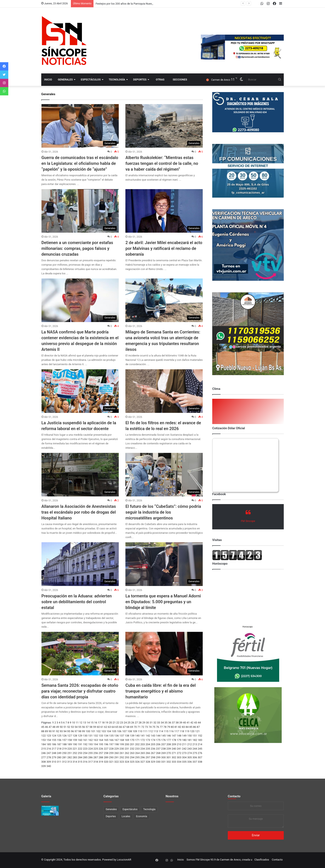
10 (73, 723)
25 (129, 723)
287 (96, 757)
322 (116, 762)
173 (148, 740)
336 (189, 762)
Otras (160, 80)
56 (83, 727)
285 (85, 757)
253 (80, 753)
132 (96, 736)
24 (125, 723)
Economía (141, 816)
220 (70, 749)
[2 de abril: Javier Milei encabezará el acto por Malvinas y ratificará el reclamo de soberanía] (164, 211)
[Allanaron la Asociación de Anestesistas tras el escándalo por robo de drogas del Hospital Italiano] (80, 475)
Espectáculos (91, 80)
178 (174, 740)
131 (90, 736)
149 (184, 736)
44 (199, 723)
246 (44, 753)
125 (59, 736)
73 (146, 727)
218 (59, 749)
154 (49, 740)
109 (135, 731)
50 (61, 727)
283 (75, 757)
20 (111, 723)
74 (150, 727)
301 (169, 757)
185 (49, 744)
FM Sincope (248, 521)
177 (169, 740)
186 (54, 744)
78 (165, 727)
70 (135, 727)
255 (90, 753)
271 (174, 753)
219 (64, 749)
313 (70, 762)
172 (143, 740)
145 (164, 736)
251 (70, 753)
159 (75, 740)
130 (85, 736)
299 (158, 757)
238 (164, 749)
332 (169, 762)
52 (69, 727)
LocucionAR (124, 860)
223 (85, 749)
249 (59, 753)
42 (192, 723)
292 (122, 757)
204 (148, 744)
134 (106, 736)
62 (106, 727)
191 (80, 744)
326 (137, 762)
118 (182, 731)
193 (90, 744)
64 (113, 727)
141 (143, 736)
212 (189, 744)
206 (158, 744)
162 (90, 740)
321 (111, 762)
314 (75, 762)
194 (96, 744)
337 (195, 762)
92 (58, 731)
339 (44, 766)
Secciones (180, 80)
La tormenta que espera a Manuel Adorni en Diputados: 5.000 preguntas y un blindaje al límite (163, 602)
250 (64, 753)
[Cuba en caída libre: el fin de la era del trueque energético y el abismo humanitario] (164, 654)
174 (153, 740)
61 (102, 727)
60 (98, 727)
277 (44, 757)
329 (153, 762)
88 (43, 731)
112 (150, 731)
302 (174, 757)
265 (143, 753)
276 (200, 753)
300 (164, 757)
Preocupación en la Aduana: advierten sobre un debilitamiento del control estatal (77, 602)
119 (187, 731)
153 (44, 740)
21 (114, 723)
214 (200, 744)
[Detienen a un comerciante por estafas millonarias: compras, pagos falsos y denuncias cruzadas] (80, 211)
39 (181, 723)
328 (148, 762)
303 (179, 757)
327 (143, 762)
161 (85, 740)
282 (70, 757)
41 (188, 723)
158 (70, 740)
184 (44, 744)
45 (43, 727)
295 (137, 757)
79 (169, 727)
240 (174, 749)
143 (153, 736)
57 (87, 727)
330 (158, 762)
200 (127, 744)
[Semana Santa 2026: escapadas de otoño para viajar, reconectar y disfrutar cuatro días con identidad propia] (80, 654)
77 (161, 727)
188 (64, 744)
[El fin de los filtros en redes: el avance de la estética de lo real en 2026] (164, 391)
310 (54, 762)
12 (81, 723)
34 (162, 723)
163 (96, 740)
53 (72, 727)
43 (196, 723)
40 (185, 723)
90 (50, 731)
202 (137, 744)
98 (80, 731)
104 (109, 731)
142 (148, 736)
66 (121, 727)
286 (90, 757)
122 (44, 736)
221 (75, 749)
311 (59, 762)
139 (132, 736)
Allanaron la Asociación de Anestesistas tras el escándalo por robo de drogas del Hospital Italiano (79, 512)
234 (143, 749)
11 (77, 723)
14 (88, 723)
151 (195, 736)
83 (184, 727)
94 (65, 731)
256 (96, 753)
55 (80, 727)
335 (184, 762)
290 (111, 757)
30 (147, 723)
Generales (65, 80)
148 (179, 736)
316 (85, 762)
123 (49, 736)
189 (70, 744)
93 (61, 731)
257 (101, 753)
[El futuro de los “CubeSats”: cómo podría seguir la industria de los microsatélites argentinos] (164, 475)
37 (173, 723)
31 (151, 723)
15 (92, 723)
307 (200, 757)
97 (76, 731)
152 (200, 736)
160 (80, 740)
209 (174, 744)
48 (54, 727)
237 (158, 749)
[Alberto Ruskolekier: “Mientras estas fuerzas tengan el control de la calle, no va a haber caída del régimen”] (164, 126)
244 (195, 749)
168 (122, 740)
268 (158, 753)
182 (195, 740)
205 (153, 744)
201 (132, 744)
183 (200, 740)
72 (143, 727)
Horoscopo (248, 627)
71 (139, 727)
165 (106, 740)
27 (136, 723)
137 (122, 736)
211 (184, 744)
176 (164, 740)
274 (189, 753)
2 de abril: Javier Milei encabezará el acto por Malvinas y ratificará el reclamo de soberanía (164, 248)
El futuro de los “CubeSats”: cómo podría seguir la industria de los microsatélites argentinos (163, 512)
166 (111, 740)
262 (127, 753)
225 (96, 749)
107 (124, 731)
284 (80, 757)
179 (179, 740)
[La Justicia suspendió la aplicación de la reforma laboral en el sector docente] (80, 391)
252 (75, 753)
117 (177, 731)
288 (101, 757)
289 (106, 757)
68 (128, 727)
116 (171, 731)
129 (80, 736)
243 (189, 749)
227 (106, 749)
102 (98, 731)
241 (179, 749)
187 (59, 744)
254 (85, 753)
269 (164, 753)
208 (169, 744)
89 (47, 731)
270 (169, 753)
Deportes (140, 80)
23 (122, 723)
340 (49, 766)
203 (143, 744)
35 (166, 723)
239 (169, 749)
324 (127, 762)
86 (195, 727)
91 (54, 731)
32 (155, 723)
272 (179, 753)
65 (117, 727)
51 (65, 727)
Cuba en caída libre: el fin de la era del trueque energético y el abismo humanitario (161, 691)
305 (189, 757)
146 (169, 736)
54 (76, 727)
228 (111, 749)
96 (72, 731)
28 (140, 723)
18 (103, 723)
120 (192, 731)
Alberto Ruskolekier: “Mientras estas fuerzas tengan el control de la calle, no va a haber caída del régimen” (162, 163)
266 (148, 753)
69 (132, 727)
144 (158, 736)
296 (143, 757)
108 (130, 731)
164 (101, 740)
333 (174, 762)
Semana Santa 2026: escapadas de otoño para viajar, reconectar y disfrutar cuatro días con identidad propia (80, 691)
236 (153, 749)
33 (159, 723)
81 (176, 727)
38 (177, 723)
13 (85, 723)
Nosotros (172, 796)
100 (88, 731)
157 (64, 740)
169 (127, 740)
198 (116, 744)
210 (179, 744)
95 (69, 731)
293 (127, 757)
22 (118, 723)
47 (50, 727)
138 (127, 736)
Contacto (234, 796)
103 (104, 731)
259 (111, 753)
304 (184, 757)
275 (195, 753)
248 (54, 753)
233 (137, 749)
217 (54, 749)
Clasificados (262, 860)
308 (44, 762)
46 (47, 727)
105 (114, 731)
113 (156, 731)
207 (164, 744)
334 (179, 762)
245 (200, 749)
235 (148, 749)
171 (137, 740)
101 (93, 731)
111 (145, 731)
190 (75, 744)
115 (166, 731)
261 (122, 753)
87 (198, 727)
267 (153, 753)
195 (101, 744)
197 (111, 744)
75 (154, 727)
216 (49, 749)
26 (133, 723)
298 (153, 757)
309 (49, 762)
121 (198, 731)
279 (54, 757)
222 (80, 749)
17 (99, 723)
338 (200, 762)
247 (49, 753)
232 (132, 749)
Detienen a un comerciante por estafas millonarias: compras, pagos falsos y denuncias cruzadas (77, 248)
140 (137, 736)
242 (184, 749)
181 (189, 740)
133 (101, 736)
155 (54, 740)
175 (158, 740)
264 (137, 753)
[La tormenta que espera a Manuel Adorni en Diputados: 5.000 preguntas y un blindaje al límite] (164, 564)
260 (116, 753)
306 (195, 757)
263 (132, 753)
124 (54, 736)
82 (180, 727)
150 (189, 736)
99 (83, 731)
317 (90, 762)
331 (164, 762)
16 (96, 723)
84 (187, 727)
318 (96, 762)
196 (106, 744)
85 (191, 727)
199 (122, 744)
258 (106, 753)
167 (116, 740)
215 (44, 749)
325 (132, 762)
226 (101, 749)
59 (95, 727)
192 (85, 744)
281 (64, 757)
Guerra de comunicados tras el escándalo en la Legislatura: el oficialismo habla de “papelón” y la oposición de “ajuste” (80, 163)
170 (132, 740)
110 (140, 731)
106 (119, 731)
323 (122, 762)
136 (116, 736)
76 (158, 727)
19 (107, 723)
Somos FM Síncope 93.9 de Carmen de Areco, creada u (219, 860)
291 (116, 757)
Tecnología (117, 80)
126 (64, 736)
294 (132, 757)
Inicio (48, 80)
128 (75, 736)
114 (161, 731)
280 (59, 757)
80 (172, 727)
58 (91, 727)
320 (106, 762)
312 (64, 762)
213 (195, 744)
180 (184, 740)
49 (58, 727)
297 (148, 757)
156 (59, 740)
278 (49, 757)
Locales (126, 816)
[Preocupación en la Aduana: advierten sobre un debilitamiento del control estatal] (80, 564)
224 (90, 749)
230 (122, 749)
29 (144, 723)
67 (124, 727)
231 (127, 749)
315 (80, 762)
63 (109, 727)
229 (116, 749)
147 (174, 736)
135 (111, 736)
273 (184, 753)
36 (170, 723)
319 (101, 762)
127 (70, 736)
